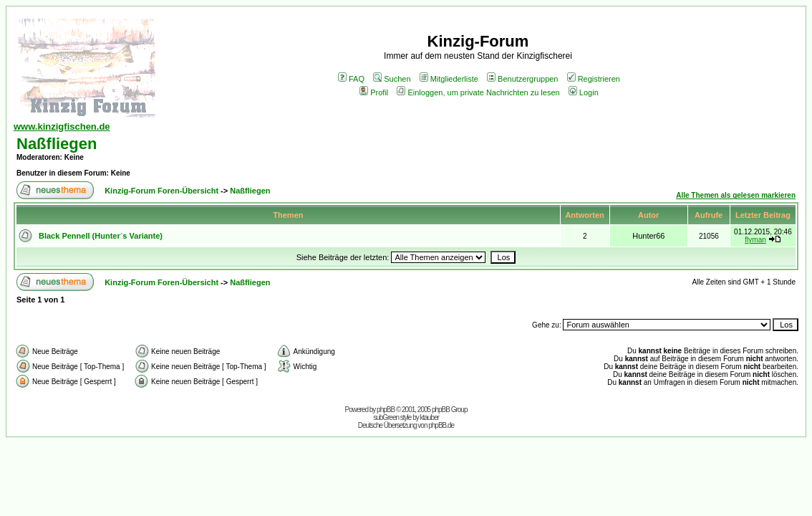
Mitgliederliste (449, 79)
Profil (374, 92)
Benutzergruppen (522, 79)
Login (584, 92)
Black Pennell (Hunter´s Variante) (101, 236)
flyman (755, 240)
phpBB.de (441, 425)
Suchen (392, 79)
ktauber (430, 417)
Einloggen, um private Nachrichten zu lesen (478, 92)
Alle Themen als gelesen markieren (736, 195)
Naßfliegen (57, 144)
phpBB (386, 410)
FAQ (351, 79)
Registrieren (594, 79)
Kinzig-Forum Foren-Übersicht (161, 191)
